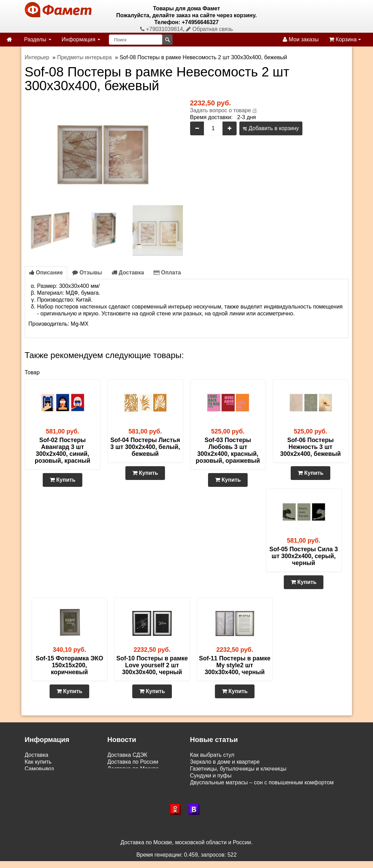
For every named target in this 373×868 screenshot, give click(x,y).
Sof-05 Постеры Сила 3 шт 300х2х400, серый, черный (304, 556)
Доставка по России (133, 762)
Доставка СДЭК (127, 755)
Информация (81, 39)
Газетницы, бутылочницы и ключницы (238, 769)
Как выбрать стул (212, 755)
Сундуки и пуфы (211, 776)
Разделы (38, 39)
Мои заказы (301, 39)
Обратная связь (209, 29)
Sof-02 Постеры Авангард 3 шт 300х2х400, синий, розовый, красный (63, 450)
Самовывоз (39, 769)
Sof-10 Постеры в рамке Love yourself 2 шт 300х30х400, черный (152, 665)
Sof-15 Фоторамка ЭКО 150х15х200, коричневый (69, 665)
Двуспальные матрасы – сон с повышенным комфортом (262, 782)
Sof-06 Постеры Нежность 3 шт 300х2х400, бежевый (311, 447)
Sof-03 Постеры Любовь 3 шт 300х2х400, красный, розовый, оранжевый (228, 450)
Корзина (345, 39)
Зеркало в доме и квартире (225, 762)
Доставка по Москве (133, 769)
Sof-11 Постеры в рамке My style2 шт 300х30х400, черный (235, 665)
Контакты (37, 789)
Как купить (38, 762)
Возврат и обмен (46, 776)
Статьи (34, 782)
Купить (63, 480)
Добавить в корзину (271, 128)
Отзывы (87, 273)
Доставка (128, 273)
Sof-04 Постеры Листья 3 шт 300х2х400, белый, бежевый (145, 447)
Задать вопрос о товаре (221, 110)
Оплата (167, 273)
